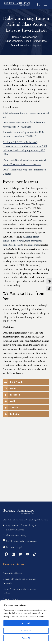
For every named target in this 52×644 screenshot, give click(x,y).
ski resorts (18, 245)
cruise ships (33, 245)
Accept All (26, 623)
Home (15, 37)
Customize (26, 631)
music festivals (17, 241)
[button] (45, 5)
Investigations (29, 37)
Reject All (26, 638)
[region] (26, 622)
